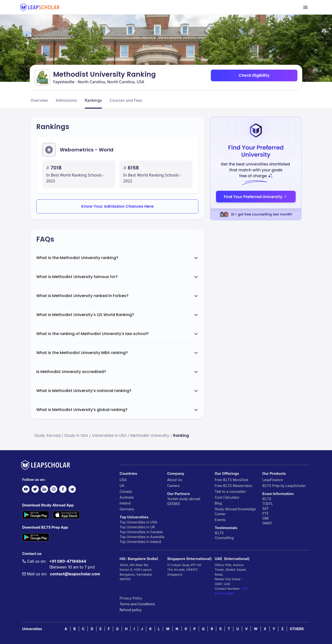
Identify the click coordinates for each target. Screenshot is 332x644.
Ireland (125, 503)
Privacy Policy (131, 598)
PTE (265, 513)
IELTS (219, 533)
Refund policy (131, 610)
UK (122, 486)
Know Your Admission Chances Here (117, 206)
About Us (175, 480)
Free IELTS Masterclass (233, 486)
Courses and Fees (126, 100)
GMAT (267, 523)
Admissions (66, 100)
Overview (39, 100)
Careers (174, 486)
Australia (127, 497)
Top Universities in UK (137, 527)
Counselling (224, 538)
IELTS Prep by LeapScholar (284, 486)
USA (123, 480)
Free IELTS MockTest (232, 480)
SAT (266, 509)
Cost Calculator (227, 497)
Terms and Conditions (137, 604)
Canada (126, 491)
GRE (266, 518)
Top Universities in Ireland (141, 542)
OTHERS (297, 629)
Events (220, 520)
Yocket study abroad (184, 499)
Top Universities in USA (139, 522)
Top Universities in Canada (141, 532)
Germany (127, 509)
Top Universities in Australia (142, 537)
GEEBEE (174, 504)
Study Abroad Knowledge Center (235, 511)
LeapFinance (273, 480)
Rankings (93, 100)
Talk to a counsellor (230, 491)
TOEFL (268, 504)
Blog (218, 503)
